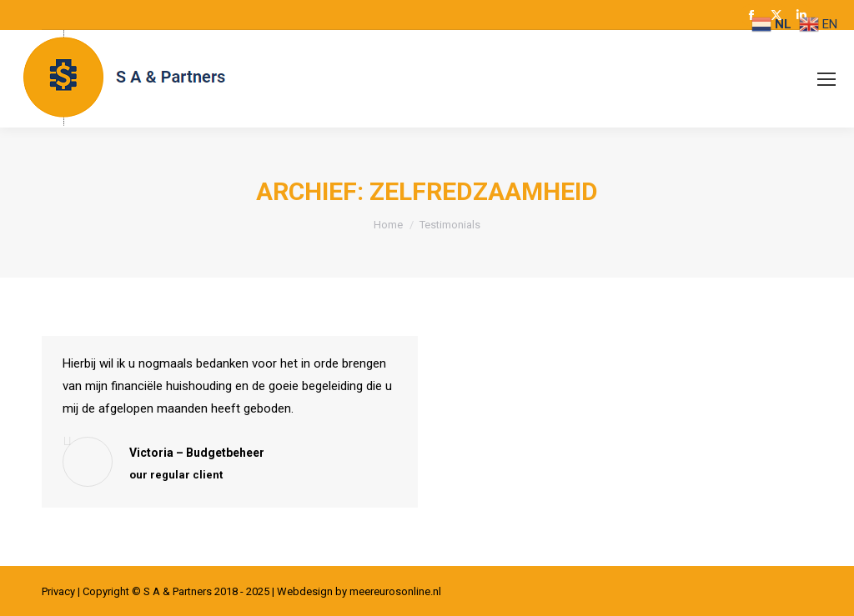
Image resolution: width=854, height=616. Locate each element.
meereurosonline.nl (395, 591)
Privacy (58, 591)
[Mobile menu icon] (826, 79)
